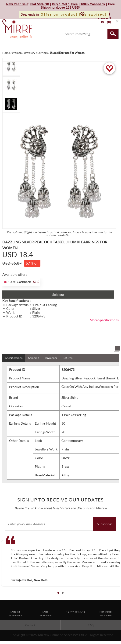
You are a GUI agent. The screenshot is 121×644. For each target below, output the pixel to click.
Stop (119, 598)
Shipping (34, 358)
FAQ (91, 625)
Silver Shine (70, 397)
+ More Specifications (103, 320)
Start (115, 598)
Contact (30, 625)
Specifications (14, 358)
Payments (51, 358)
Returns (68, 358)
